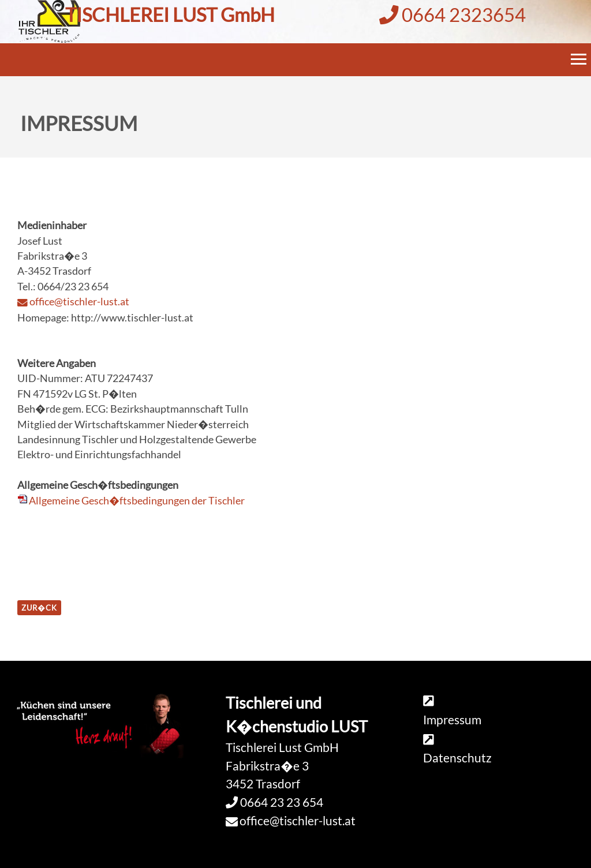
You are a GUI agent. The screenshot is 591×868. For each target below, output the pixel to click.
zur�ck (39, 608)
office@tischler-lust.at (79, 302)
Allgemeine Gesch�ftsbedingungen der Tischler (137, 501)
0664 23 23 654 (280, 802)
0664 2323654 (452, 14)
